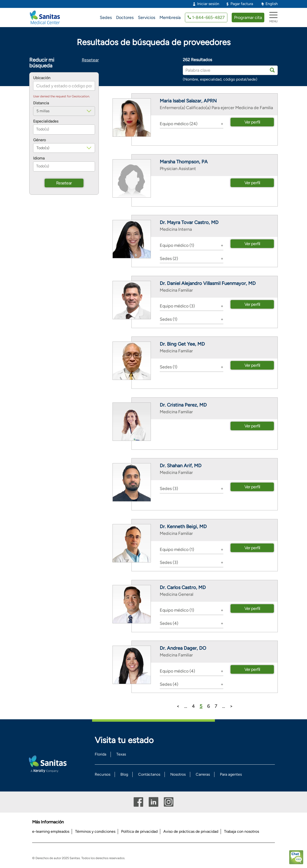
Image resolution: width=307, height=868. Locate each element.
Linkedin (153, 802)
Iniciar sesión (208, 4)
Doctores (125, 18)
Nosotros (178, 774)
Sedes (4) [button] (169, 623)
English (272, 4)
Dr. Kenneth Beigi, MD (183, 526)
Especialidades (46, 121)
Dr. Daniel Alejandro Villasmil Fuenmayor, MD (208, 283)
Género (39, 140)
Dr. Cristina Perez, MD (183, 405)
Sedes (106, 18)
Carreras (203, 774)
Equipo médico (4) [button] (177, 671)
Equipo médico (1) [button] (177, 245)
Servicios (147, 18)
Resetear (90, 60)
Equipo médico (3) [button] (177, 306)
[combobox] (64, 130)
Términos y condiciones (95, 831)
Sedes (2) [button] (169, 259)
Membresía (170, 18)
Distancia (41, 103)
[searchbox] (64, 130)
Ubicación (42, 78)
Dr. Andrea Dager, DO (183, 648)
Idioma (39, 158)
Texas (121, 754)
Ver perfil (252, 122)
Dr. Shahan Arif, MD (181, 466)
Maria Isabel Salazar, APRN (188, 101)
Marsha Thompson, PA (184, 162)
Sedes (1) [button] (168, 319)
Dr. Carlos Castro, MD (183, 587)
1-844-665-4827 (208, 18)
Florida (100, 754)
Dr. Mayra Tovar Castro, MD (189, 222)
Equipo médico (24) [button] (179, 124)
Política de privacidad (139, 831)
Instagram (169, 802)
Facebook (138, 802)
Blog (124, 774)
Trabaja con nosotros (242, 831)
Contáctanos (149, 774)
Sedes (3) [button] (169, 489)
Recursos (103, 774)
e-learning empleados (51, 831)
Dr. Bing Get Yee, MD (182, 344)
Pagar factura (242, 4)
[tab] (192, 124)
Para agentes (231, 774)
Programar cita (248, 18)
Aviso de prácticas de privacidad (191, 831)
